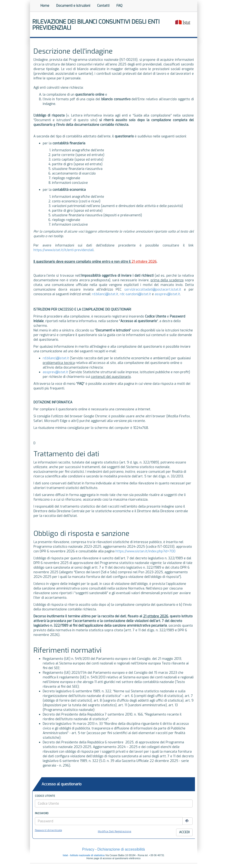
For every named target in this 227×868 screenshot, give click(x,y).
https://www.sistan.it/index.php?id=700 (145, 551)
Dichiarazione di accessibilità (121, 849)
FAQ (119, 6)
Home (45, 6)
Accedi (184, 832)
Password (42, 813)
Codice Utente (45, 796)
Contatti (103, 6)
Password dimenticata (48, 830)
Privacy (88, 849)
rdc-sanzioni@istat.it (135, 294)
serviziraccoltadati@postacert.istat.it (153, 290)
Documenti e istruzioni (73, 6)
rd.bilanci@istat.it (105, 294)
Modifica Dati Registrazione (115, 831)
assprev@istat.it (167, 294)
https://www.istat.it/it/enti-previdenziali (64, 250)
